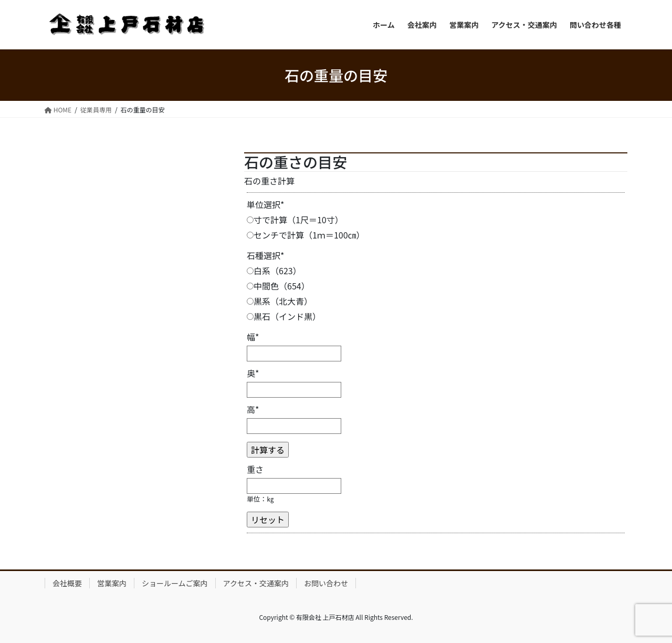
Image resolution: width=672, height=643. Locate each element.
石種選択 (266, 255)
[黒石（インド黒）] (250, 317)
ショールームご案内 (175, 583)
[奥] (294, 390)
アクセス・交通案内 (256, 583)
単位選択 (266, 204)
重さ (255, 469)
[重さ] (294, 486)
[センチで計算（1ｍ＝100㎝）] (250, 235)
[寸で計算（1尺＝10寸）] (250, 220)
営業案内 (112, 583)
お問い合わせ (326, 583)
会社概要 (67, 583)
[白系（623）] (250, 271)
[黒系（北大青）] (250, 301)
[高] (294, 426)
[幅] (294, 354)
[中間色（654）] (250, 286)
